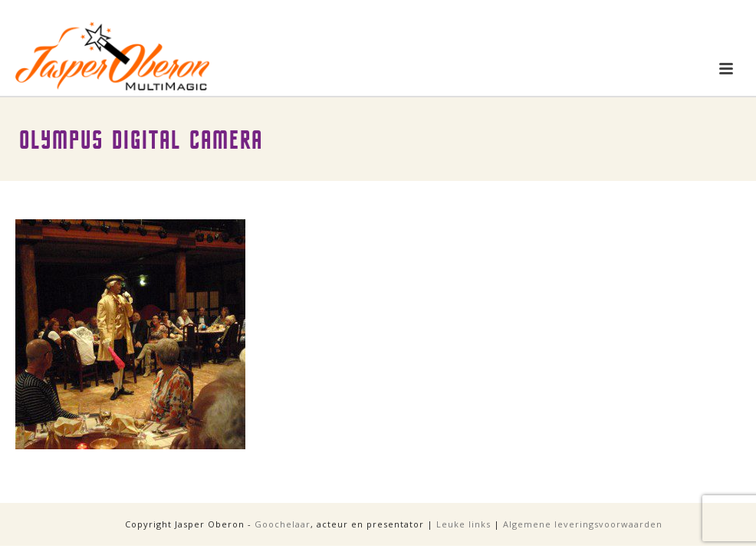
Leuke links (463, 524)
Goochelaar (283, 524)
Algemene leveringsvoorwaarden (583, 524)
